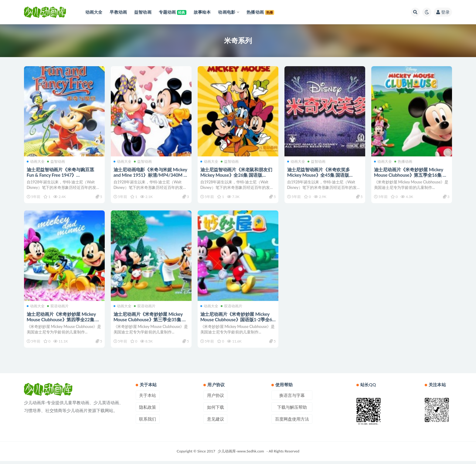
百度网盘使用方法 (292, 422)
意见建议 (216, 422)
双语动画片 (58, 307)
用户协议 (216, 398)
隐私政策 (148, 410)
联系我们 (148, 422)
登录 (443, 12)
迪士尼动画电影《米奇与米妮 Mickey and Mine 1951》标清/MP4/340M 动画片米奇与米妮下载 (151, 175)
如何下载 (216, 410)
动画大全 (36, 161)
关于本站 (148, 398)
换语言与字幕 (292, 398)
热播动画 (404, 161)
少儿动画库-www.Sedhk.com (241, 454)
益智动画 (56, 161)
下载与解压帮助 (292, 410)
